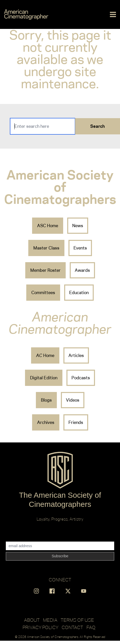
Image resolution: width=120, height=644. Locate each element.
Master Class (46, 248)
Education (79, 293)
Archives (46, 422)
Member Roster (45, 270)
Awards (82, 270)
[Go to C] (26, 14)
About (32, 620)
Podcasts (81, 378)
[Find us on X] (68, 591)
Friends (76, 422)
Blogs (46, 400)
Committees (43, 293)
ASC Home (48, 226)
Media (50, 620)
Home (45, 355)
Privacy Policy (40, 627)
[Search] (43, 126)
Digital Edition (44, 378)
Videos (73, 400)
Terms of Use (77, 620)
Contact (72, 627)
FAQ (91, 627)
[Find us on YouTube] (84, 591)
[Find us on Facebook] (52, 591)
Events (80, 248)
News (78, 226)
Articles (76, 355)
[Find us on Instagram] (36, 591)
